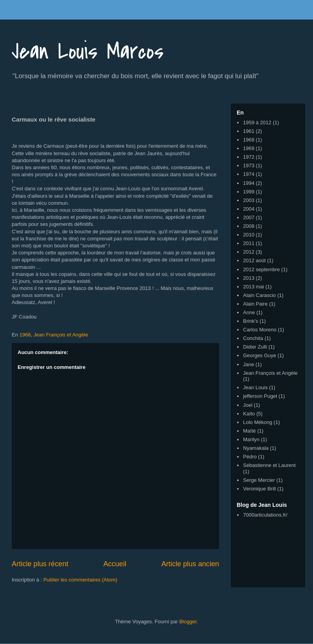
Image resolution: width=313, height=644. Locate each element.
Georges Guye (260, 355)
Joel (248, 405)
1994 (249, 183)
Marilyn (251, 439)
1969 (249, 148)
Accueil (115, 564)
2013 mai (253, 287)
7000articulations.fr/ (265, 515)
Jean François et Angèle (61, 335)
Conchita (253, 338)
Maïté (249, 431)
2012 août (254, 260)
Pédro (250, 457)
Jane (248, 364)
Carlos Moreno (260, 330)
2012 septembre (261, 269)
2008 (249, 226)
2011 (249, 243)
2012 (249, 252)
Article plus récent (40, 564)
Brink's (251, 321)
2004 (249, 209)
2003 (249, 200)
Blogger (188, 622)
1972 (249, 157)
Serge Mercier (259, 480)
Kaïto (249, 414)
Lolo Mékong (257, 422)
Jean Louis (255, 387)
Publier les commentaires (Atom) (80, 580)
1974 (249, 174)
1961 (249, 131)
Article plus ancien (190, 564)
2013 (249, 278)
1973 (249, 165)
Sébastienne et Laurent (269, 465)
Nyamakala (256, 448)
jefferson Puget (260, 396)
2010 (249, 235)
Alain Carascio (259, 295)
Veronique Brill (259, 489)
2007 (249, 217)
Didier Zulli (255, 347)
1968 (25, 335)
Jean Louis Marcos (88, 52)
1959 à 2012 (257, 123)
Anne (249, 312)
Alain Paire (255, 304)
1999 (249, 192)
